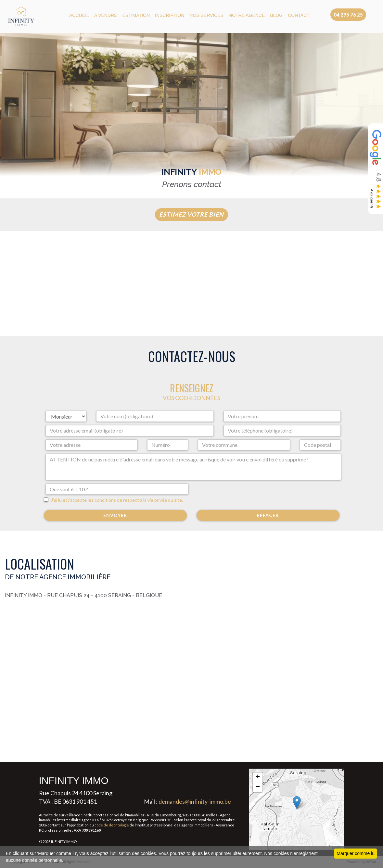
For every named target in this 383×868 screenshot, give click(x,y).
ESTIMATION (136, 15)
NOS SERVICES (206, 15)
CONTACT (299, 15)
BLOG (276, 15)
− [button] (258, 787)
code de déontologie (112, 825)
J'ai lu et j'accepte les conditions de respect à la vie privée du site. (115, 500)
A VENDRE (106, 15)
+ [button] (258, 777)
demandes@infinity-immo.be (195, 801)
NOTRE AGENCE (247, 15)
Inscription (170, 15)
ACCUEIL (79, 15)
